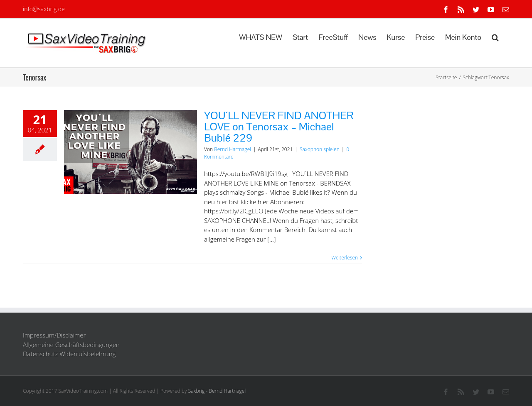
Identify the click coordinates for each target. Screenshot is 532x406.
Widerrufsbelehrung (87, 354)
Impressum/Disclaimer (54, 335)
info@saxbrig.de (44, 9)
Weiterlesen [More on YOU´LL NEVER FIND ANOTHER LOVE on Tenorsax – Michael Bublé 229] (345, 258)
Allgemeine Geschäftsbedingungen (71, 345)
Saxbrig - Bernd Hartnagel (217, 391)
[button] (495, 37)
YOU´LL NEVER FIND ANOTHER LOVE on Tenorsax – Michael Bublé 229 (279, 127)
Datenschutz (40, 354)
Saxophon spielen (320, 149)
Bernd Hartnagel (233, 149)
